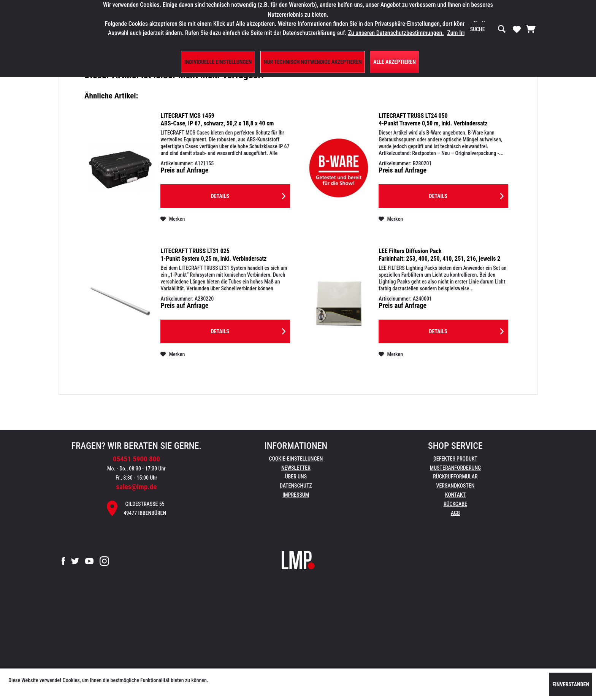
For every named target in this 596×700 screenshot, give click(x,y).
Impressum (296, 495)
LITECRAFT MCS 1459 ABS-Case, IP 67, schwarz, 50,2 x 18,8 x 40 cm (217, 120)
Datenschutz (296, 486)
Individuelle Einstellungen (218, 62)
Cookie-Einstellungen (296, 459)
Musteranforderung (456, 468)
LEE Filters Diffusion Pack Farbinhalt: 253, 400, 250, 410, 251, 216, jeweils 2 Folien (439, 255)
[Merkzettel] (517, 29)
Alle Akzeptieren (395, 62)
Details (248, 195)
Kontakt (456, 495)
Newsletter (296, 468)
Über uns (296, 477)
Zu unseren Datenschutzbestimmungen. (396, 33)
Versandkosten (455, 486)
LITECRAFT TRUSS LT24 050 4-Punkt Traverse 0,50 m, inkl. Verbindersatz (433, 120)
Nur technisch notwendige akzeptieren (313, 62)
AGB (455, 513)
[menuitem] (488, 29)
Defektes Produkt (455, 459)
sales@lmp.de (136, 487)
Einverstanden (571, 684)
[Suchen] (502, 29)
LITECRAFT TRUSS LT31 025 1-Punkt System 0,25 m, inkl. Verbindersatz (213, 255)
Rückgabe (455, 504)
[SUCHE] (488, 29)
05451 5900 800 (136, 459)
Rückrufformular (455, 477)
